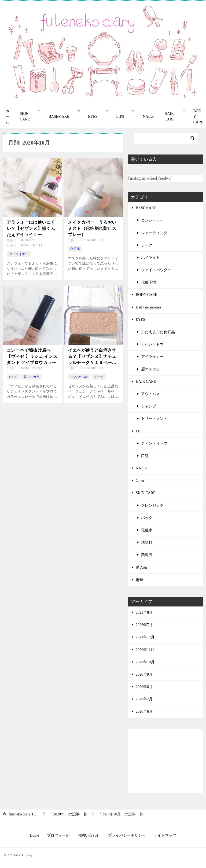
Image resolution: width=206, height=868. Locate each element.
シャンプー (150, 406)
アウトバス (150, 394)
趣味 (139, 580)
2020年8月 (144, 687)
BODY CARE (146, 295)
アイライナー (19, 254)
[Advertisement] (166, 761)
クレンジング (152, 505)
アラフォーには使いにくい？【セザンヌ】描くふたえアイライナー (31, 228)
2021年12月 (145, 637)
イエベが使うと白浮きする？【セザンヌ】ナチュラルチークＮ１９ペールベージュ (92, 357)
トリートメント (154, 419)
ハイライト (150, 258)
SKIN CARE (25, 116)
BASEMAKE (59, 117)
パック (147, 518)
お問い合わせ (89, 835)
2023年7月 (144, 625)
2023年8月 (144, 613)
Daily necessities (148, 307)
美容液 (147, 555)
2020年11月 (145, 650)
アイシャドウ (152, 344)
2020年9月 (144, 674)
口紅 (145, 456)
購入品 (141, 567)
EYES (93, 117)
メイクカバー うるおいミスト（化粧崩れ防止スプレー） (92, 228)
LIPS (120, 117)
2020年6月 (144, 711)
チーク (99, 377)
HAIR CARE (169, 116)
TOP (24, 814)
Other (140, 481)
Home (34, 835)
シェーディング (154, 233)
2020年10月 (145, 662)
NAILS (148, 117)
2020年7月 (144, 699)
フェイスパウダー (156, 270)
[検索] (166, 138)
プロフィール (58, 835)
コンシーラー (152, 220)
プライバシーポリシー (127, 835)
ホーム (7, 117)
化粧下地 (149, 282)
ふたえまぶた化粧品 (158, 332)
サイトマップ (165, 835)
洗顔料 (147, 542)
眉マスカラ (31, 377)
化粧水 (75, 249)
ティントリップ (154, 444)
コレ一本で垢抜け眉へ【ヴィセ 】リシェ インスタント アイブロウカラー (32, 356)
